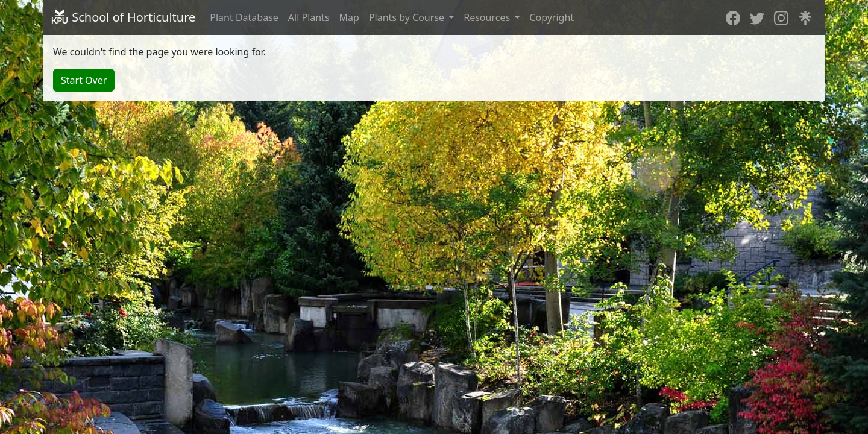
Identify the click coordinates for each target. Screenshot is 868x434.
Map (349, 17)
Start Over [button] (84, 80)
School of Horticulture (123, 17)
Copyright (552, 17)
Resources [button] (488, 17)
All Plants (309, 17)
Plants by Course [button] (408, 17)
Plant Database (244, 17)
